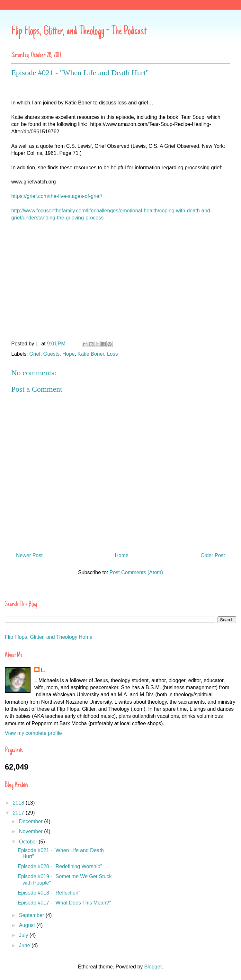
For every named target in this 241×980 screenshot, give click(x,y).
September (32, 915)
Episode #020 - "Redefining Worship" (60, 866)
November (31, 831)
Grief (35, 354)
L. (43, 670)
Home (122, 555)
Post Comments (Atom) (136, 572)
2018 (19, 803)
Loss (112, 354)
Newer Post (29, 555)
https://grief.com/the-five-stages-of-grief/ (57, 196)
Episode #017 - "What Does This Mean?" (64, 903)
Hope (68, 354)
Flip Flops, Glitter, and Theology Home (49, 637)
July (24, 935)
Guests (52, 354)
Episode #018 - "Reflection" (49, 893)
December (31, 821)
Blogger (153, 967)
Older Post (213, 555)
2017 (19, 813)
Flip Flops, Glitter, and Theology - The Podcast (79, 32)
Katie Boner (91, 354)
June (25, 945)
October (29, 842)
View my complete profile (33, 733)
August (28, 925)
